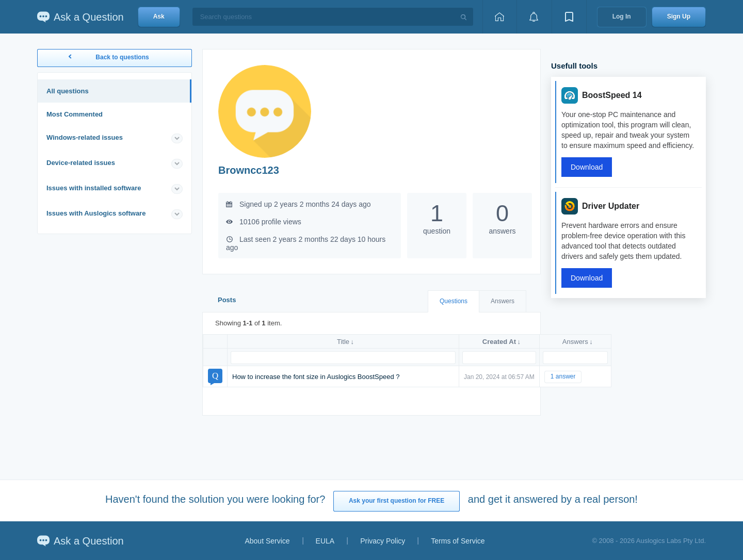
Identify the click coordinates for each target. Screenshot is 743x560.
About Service (267, 541)
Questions (454, 301)
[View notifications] (534, 17)
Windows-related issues (85, 137)
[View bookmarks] (569, 17)
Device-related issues (81, 163)
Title (343, 342)
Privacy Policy (383, 541)
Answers (503, 301)
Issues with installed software (94, 188)
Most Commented (75, 114)
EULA (325, 541)
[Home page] (499, 17)
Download (587, 167)
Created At (499, 342)
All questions (68, 91)
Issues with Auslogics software (96, 213)
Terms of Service (458, 541)
